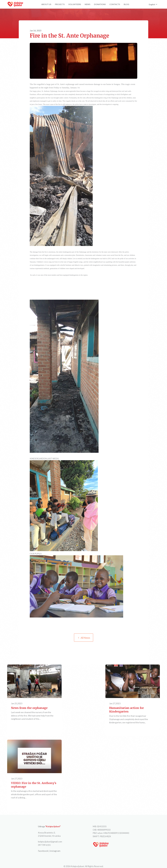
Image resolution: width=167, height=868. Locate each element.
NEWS (88, 4)
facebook (43, 851)
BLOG (126, 4)
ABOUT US (46, 4)
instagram (55, 851)
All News (84, 638)
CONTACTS (115, 4)
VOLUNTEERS (75, 4)
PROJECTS (60, 4)
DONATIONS (100, 4)
